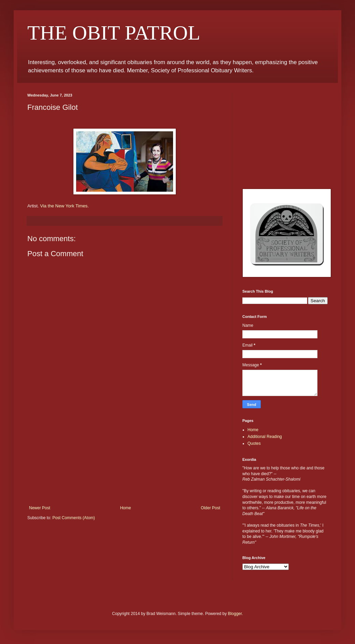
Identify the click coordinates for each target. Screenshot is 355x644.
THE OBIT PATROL (114, 33)
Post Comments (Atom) (74, 518)
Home (126, 508)
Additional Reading (265, 437)
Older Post (210, 508)
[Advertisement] (125, 454)
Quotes (254, 443)
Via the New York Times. (64, 206)
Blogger (235, 614)
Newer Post (40, 508)
